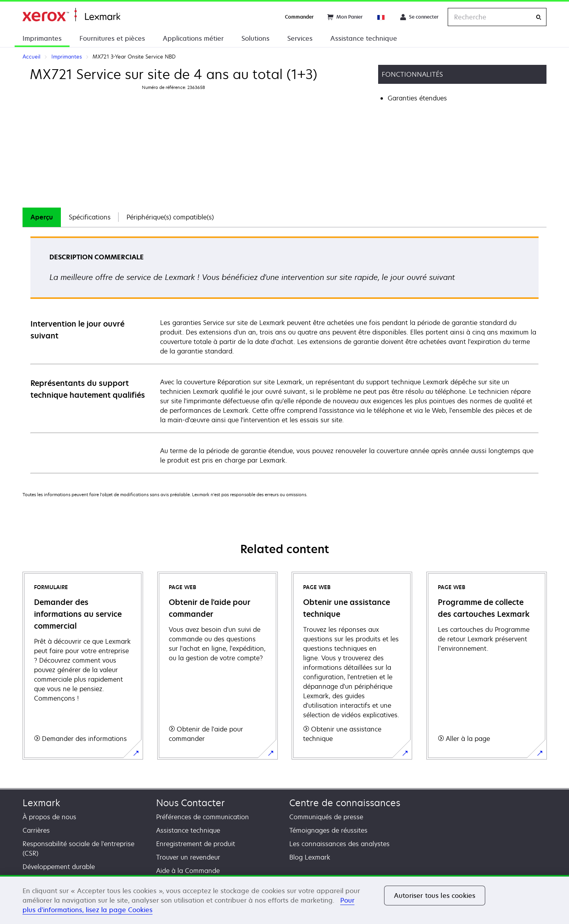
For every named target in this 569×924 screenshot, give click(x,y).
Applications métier (193, 38)
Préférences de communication (203, 817)
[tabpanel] (284, 354)
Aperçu (42, 217)
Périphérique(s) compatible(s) (170, 217)
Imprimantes (42, 38)
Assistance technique (364, 38)
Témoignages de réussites (328, 830)
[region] (284, 899)
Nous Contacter (190, 803)
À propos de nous (49, 817)
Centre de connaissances (345, 803)
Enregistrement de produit (196, 844)
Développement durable (59, 867)
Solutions (255, 38)
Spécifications (90, 217)
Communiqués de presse (326, 817)
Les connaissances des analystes (339, 844)
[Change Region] (381, 17)
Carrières (36, 830)
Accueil (71, 15)
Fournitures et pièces (112, 38)
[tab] (42, 217)
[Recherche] (539, 17)
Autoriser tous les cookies (435, 896)
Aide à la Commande (188, 871)
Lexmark (41, 803)
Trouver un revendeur (188, 857)
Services (300, 38)
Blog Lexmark (310, 857)
